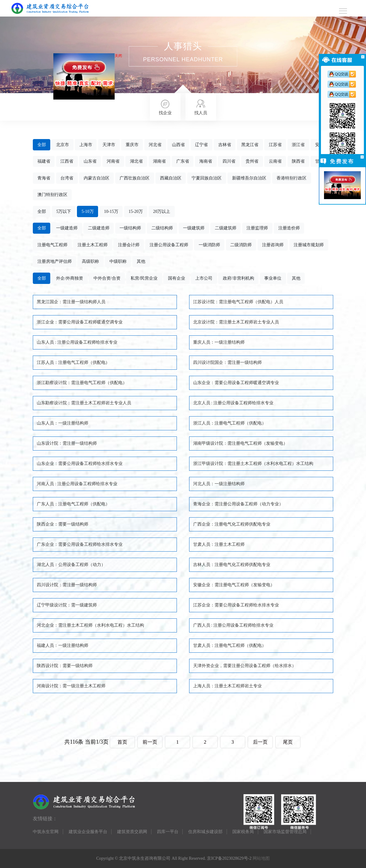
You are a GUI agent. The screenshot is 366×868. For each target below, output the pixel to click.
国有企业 (177, 278)
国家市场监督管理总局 (285, 832)
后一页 (260, 742)
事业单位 (273, 278)
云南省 (275, 161)
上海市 (86, 145)
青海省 (44, 178)
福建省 (44, 161)
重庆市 (132, 145)
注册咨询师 (273, 245)
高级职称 (90, 261)
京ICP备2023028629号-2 (229, 858)
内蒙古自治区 (97, 178)
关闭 (120, 58)
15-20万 (136, 211)
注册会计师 (129, 245)
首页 (122, 742)
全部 (42, 145)
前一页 (150, 742)
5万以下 (64, 211)
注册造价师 (289, 228)
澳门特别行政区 (52, 195)
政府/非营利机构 (238, 278)
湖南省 (159, 161)
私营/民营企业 (144, 278)
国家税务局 (243, 832)
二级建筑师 (226, 228)
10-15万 (111, 211)
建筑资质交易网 (132, 832)
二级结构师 (162, 228)
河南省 (113, 161)
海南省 (206, 161)
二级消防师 (241, 245)
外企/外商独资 (70, 278)
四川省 (229, 161)
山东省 (90, 161)
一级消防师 (209, 245)
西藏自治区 (171, 178)
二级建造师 (99, 228)
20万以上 (162, 211)
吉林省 (225, 145)
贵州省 (252, 161)
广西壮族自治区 (135, 178)
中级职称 (118, 261)
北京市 (63, 145)
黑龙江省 (250, 145)
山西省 (178, 145)
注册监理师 (257, 228)
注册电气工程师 (52, 245)
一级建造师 (67, 228)
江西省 (67, 161)
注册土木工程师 (93, 245)
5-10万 (88, 211)
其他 (141, 261)
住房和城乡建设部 (205, 832)
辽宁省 (201, 145)
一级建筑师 (194, 228)
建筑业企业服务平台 (88, 832)
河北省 (155, 145)
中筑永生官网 (46, 832)
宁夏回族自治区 (207, 178)
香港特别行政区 (292, 178)
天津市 (109, 145)
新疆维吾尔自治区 (249, 178)
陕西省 (298, 161)
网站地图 (261, 858)
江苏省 (275, 145)
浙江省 (298, 145)
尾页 (288, 742)
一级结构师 (130, 228)
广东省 (183, 161)
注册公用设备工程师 (169, 245)
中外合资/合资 (107, 278)
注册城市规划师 (309, 245)
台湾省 (67, 178)
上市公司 (204, 278)
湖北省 (136, 161)
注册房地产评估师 (55, 261)
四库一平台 (168, 832)
